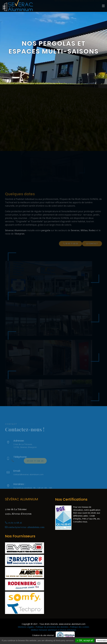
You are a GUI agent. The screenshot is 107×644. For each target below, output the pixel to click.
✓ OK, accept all (85, 640)
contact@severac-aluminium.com (25, 527)
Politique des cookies (80, 627)
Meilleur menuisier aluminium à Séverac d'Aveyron (53, 630)
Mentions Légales (26, 627)
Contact (92, 247)
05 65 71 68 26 (70, 247)
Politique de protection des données (52, 627)
